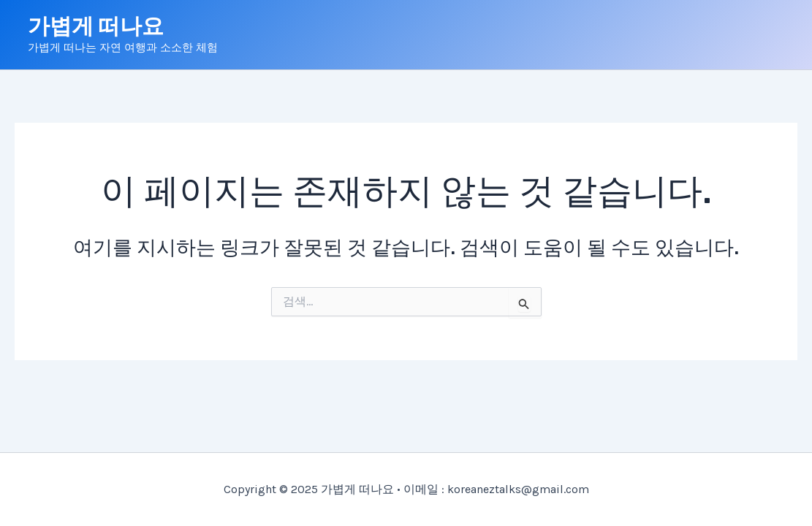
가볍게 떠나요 (96, 26)
